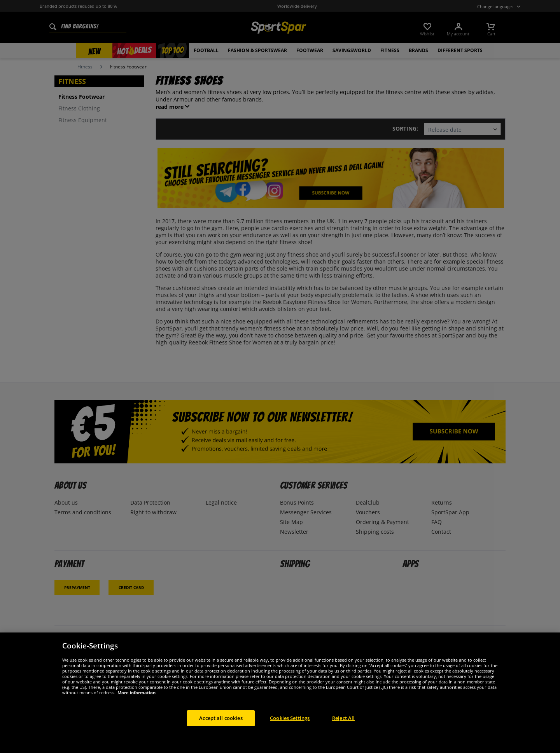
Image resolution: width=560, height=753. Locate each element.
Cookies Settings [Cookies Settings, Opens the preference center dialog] (290, 725)
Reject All (343, 725)
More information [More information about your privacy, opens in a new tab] (136, 700)
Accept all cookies (221, 725)
